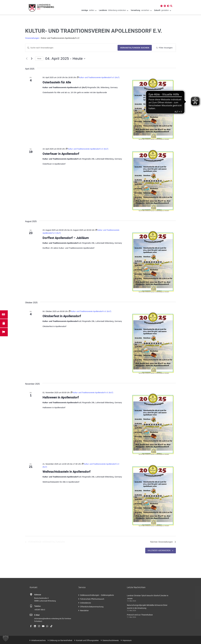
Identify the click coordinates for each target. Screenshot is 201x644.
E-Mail (37, 615)
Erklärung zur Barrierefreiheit (61, 640)
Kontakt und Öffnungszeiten (87, 640)
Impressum (127, 640)
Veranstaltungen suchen (134, 48)
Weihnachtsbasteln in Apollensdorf (67, 472)
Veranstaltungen (32, 38)
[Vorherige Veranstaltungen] (27, 59)
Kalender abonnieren (159, 551)
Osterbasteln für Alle (57, 82)
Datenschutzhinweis (111, 640)
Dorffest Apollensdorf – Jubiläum (66, 238)
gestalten (163, 11)
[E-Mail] (31, 615)
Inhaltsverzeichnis (38, 640)
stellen (89, 11)
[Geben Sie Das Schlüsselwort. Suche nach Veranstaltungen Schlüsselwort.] (71, 48)
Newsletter (84, 611)
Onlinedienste (86, 603)
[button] (6, 638)
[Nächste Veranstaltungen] (32, 59)
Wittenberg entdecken (114, 11)
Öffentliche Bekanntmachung (92, 607)
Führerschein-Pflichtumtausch (92, 599)
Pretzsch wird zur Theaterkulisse (140, 615)
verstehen (141, 11)
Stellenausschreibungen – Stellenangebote (97, 595)
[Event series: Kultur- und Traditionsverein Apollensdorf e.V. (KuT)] (98, 77)
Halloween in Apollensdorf (61, 397)
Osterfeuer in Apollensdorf (61, 154)
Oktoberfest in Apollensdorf (62, 316)
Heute (39, 59)
